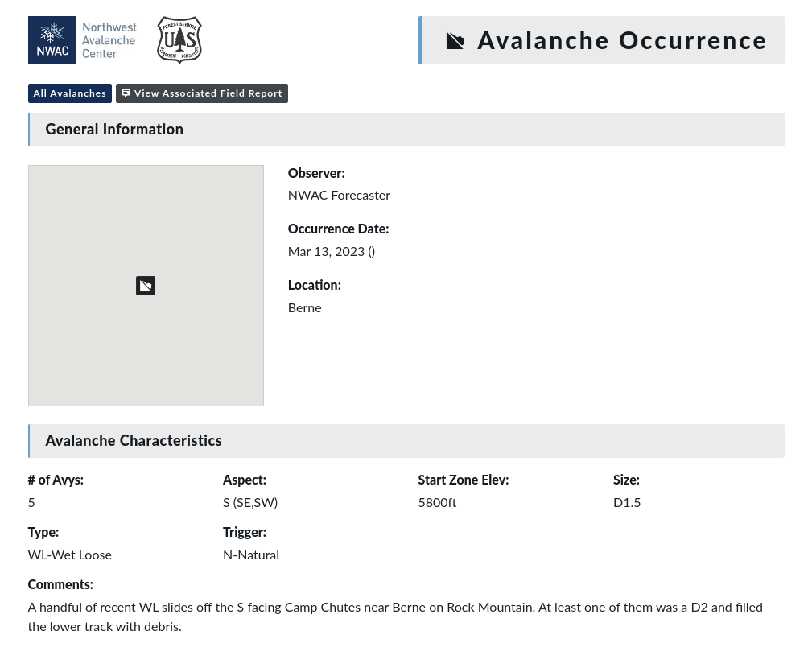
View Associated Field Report (202, 93)
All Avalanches (70, 93)
